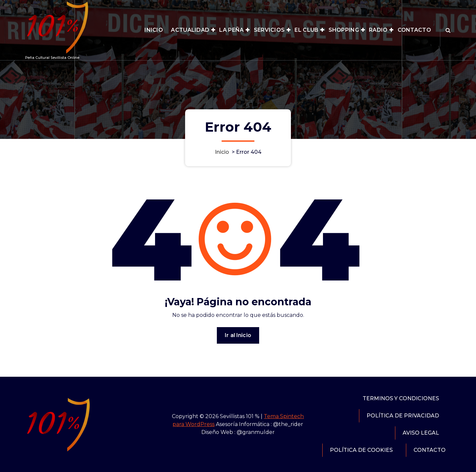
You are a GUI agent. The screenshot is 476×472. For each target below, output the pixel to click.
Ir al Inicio (238, 335)
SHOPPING (344, 30)
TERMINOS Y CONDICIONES (401, 398)
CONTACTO (414, 30)
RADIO (378, 30)
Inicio (222, 152)
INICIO (154, 30)
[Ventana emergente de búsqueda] (448, 30)
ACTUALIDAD (190, 30)
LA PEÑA (231, 30)
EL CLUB (306, 30)
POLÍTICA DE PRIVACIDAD (403, 416)
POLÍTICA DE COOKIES (361, 450)
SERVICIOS (269, 30)
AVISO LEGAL (421, 433)
